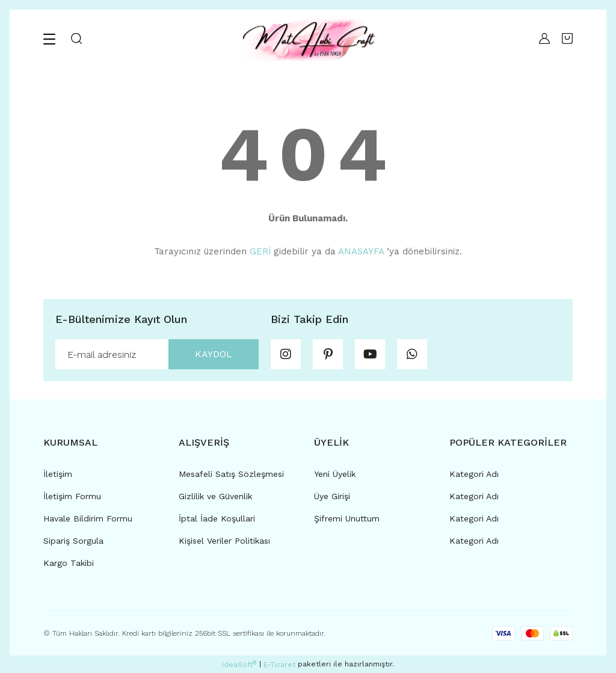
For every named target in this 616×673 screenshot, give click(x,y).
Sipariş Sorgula (73, 541)
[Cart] (567, 38)
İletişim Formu (72, 496)
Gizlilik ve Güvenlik (215, 496)
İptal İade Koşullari (217, 518)
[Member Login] (541, 38)
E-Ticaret (279, 665)
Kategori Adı (474, 474)
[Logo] (308, 38)
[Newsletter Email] (157, 354)
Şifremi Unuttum (347, 518)
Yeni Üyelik (335, 474)
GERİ (260, 251)
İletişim (58, 474)
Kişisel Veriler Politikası (224, 541)
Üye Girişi (332, 496)
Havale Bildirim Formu (88, 518)
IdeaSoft (239, 665)
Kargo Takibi (69, 563)
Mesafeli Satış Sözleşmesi (231, 474)
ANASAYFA (361, 251)
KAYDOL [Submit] (214, 354)
